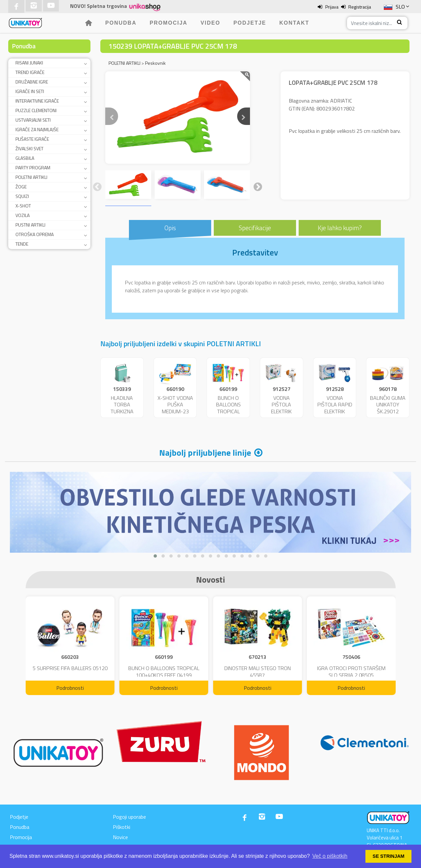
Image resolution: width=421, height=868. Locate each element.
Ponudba (121, 23)
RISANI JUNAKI (29, 63)
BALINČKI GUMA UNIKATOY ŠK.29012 (388, 405)
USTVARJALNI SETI (33, 120)
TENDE (22, 244)
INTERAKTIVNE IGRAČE (37, 101)
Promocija (169, 23)
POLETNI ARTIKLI (31, 177)
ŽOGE (21, 187)
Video (210, 23)
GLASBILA (25, 158)
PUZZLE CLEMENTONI (36, 110)
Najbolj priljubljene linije (205, 453)
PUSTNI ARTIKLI (30, 225)
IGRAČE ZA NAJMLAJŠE (37, 129)
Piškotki (122, 827)
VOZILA (23, 215)
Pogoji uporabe (129, 817)
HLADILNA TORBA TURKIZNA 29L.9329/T (122, 408)
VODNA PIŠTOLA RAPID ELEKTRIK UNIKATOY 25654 (335, 411)
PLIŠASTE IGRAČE (32, 139)
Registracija (360, 7)
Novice (120, 837)
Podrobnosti (70, 688)
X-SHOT (23, 206)
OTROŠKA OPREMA (35, 234)
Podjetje (250, 23)
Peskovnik (155, 63)
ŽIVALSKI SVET (29, 148)
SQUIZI (22, 196)
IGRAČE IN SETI (30, 91)
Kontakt (294, 23)
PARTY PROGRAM (33, 168)
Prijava (332, 7)
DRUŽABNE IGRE (32, 82)
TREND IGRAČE (30, 72)
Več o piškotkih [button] (330, 856)
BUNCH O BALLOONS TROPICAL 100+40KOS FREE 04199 (228, 411)
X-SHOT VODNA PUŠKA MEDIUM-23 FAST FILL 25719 (175, 411)
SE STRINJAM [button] (389, 856)
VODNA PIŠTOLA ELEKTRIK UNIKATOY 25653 (282, 411)
